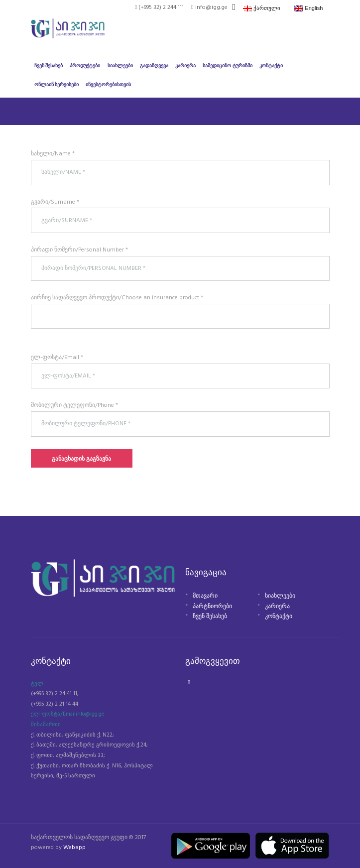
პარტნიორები (212, 607)
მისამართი (46, 725)
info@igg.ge (90, 714)
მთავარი (205, 596)
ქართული (262, 8)
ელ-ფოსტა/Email (53, 714)
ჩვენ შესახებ (210, 617)
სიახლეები (280, 596)
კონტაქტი (279, 617)
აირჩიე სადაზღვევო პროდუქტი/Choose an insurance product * (117, 298)
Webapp (74, 848)
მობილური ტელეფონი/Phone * (74, 405)
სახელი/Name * (53, 154)
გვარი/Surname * (55, 202)
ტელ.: (38, 684)
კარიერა (277, 607)
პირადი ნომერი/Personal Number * (79, 250)
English (308, 8)
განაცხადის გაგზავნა (81, 459)
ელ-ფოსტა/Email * (57, 358)
